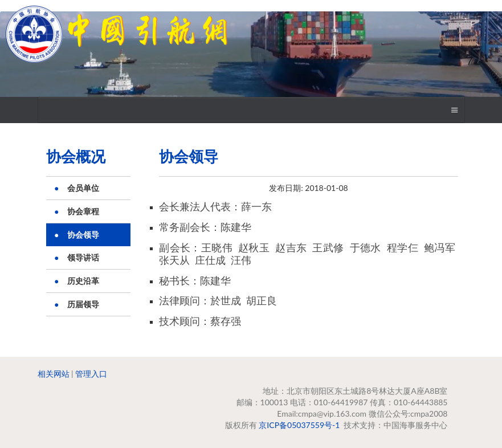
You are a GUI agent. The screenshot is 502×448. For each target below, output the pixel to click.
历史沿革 (83, 281)
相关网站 (54, 374)
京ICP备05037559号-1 (299, 425)
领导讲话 (83, 257)
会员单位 (83, 188)
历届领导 (83, 304)
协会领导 (83, 235)
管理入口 (91, 374)
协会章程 (83, 211)
